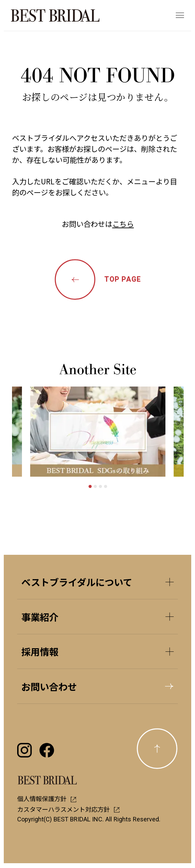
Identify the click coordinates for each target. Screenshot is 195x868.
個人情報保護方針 (47, 798)
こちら (123, 224)
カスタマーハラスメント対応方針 (68, 809)
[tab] (90, 486)
